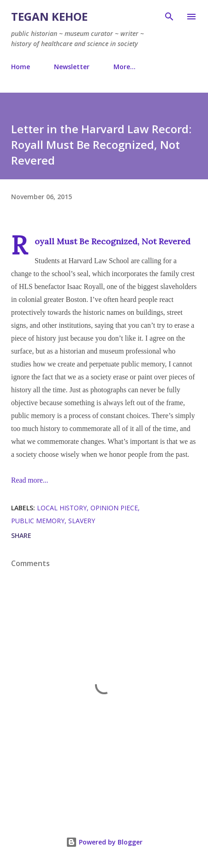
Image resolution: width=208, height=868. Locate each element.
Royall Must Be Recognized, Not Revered (113, 241)
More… (125, 67)
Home (21, 67)
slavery (82, 521)
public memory (38, 521)
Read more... (30, 480)
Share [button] (21, 535)
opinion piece (114, 508)
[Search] (169, 17)
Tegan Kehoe (49, 16)
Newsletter (72, 67)
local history (62, 508)
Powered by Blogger (104, 842)
